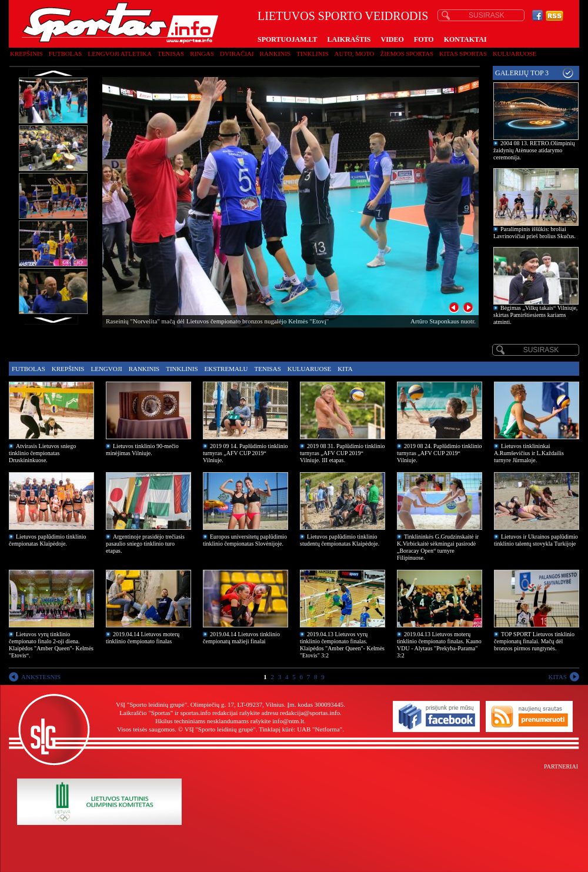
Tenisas (171, 54)
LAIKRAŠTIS (349, 39)
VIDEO (392, 39)
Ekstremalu (226, 369)
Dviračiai (237, 54)
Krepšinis (26, 54)
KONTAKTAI (465, 39)
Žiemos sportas (407, 54)
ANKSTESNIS (41, 677)
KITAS (557, 677)
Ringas (202, 54)
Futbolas (66, 54)
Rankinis (275, 54)
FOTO (424, 39)
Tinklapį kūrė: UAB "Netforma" (300, 729)
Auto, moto (355, 54)
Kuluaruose (515, 54)
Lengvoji (106, 369)
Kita (345, 369)
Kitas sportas (463, 54)
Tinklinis (312, 54)
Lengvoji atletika (119, 54)
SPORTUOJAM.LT (287, 39)
